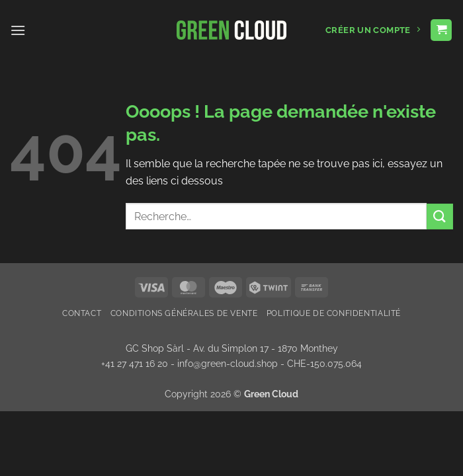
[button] (18, 30)
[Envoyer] (440, 217)
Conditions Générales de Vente (184, 313)
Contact (82, 313)
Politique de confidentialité (334, 313)
